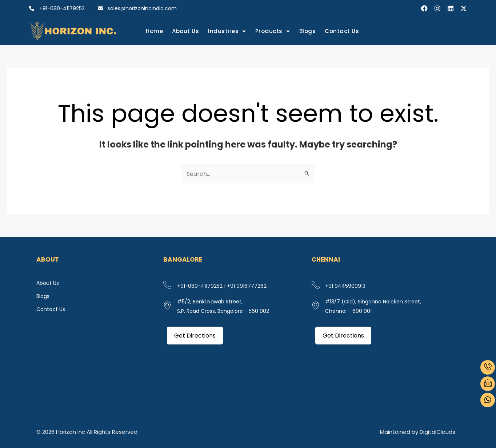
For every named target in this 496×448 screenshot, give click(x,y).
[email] (488, 384)
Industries (227, 32)
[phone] (488, 367)
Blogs (308, 31)
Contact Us (342, 31)
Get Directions (195, 336)
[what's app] (488, 400)
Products (273, 32)
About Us (186, 31)
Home (155, 31)
